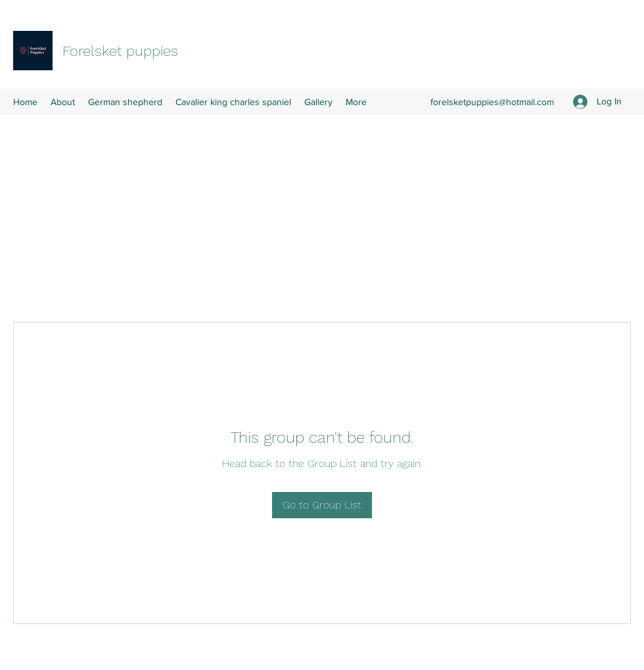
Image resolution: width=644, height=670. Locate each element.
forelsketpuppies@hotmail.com (492, 102)
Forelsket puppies (120, 51)
